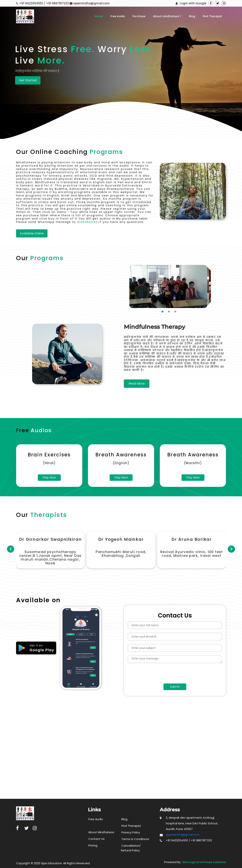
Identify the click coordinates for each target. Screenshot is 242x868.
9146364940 (87, 222)
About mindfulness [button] (166, 16)
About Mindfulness (101, 832)
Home (99, 16)
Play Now (49, 477)
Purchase (139, 16)
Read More (137, 384)
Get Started (28, 80)
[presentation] (159, 674)
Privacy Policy (131, 832)
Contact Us (96, 839)
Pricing (93, 845)
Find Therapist (212, 16)
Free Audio (118, 16)
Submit (175, 687)
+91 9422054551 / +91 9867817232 (44, 3)
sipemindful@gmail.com (91, 3)
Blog (192, 16)
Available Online (32, 233)
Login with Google (193, 3)
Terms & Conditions (135, 839)
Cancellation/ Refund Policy (131, 848)
